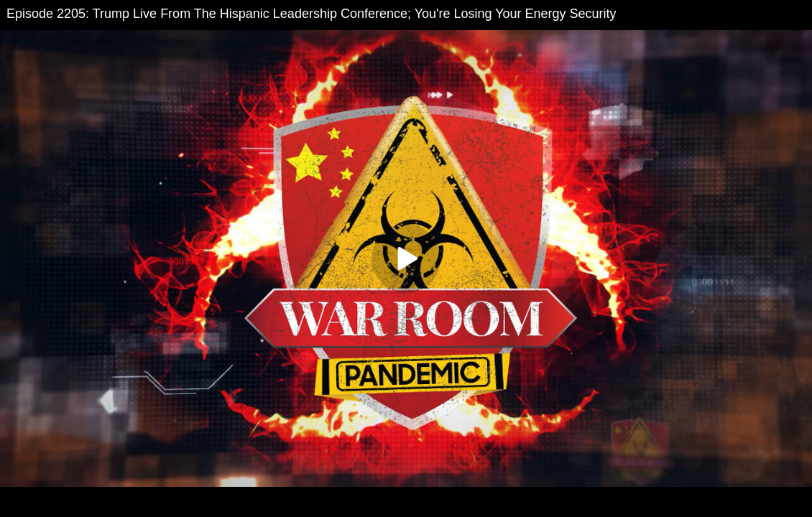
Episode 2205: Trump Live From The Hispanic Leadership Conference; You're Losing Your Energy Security (312, 14)
